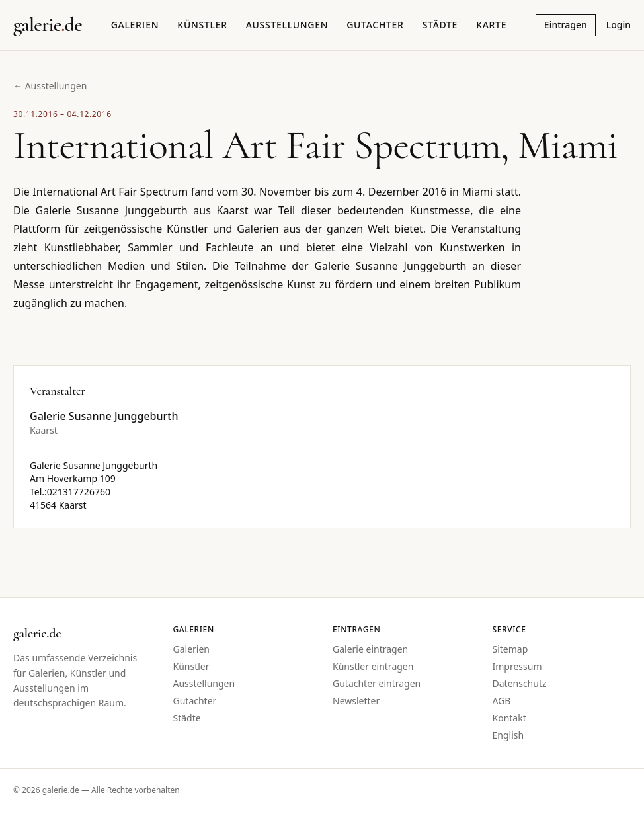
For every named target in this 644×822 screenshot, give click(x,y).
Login (619, 25)
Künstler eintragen (373, 666)
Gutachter (375, 25)
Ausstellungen (287, 25)
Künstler (202, 25)
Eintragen (566, 25)
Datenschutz (520, 683)
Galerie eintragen (370, 649)
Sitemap (510, 649)
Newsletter (356, 701)
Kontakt (509, 718)
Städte (440, 25)
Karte (491, 25)
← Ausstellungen (50, 86)
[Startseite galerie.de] (48, 25)
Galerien (135, 25)
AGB (502, 701)
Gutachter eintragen (377, 683)
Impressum (517, 666)
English (508, 735)
